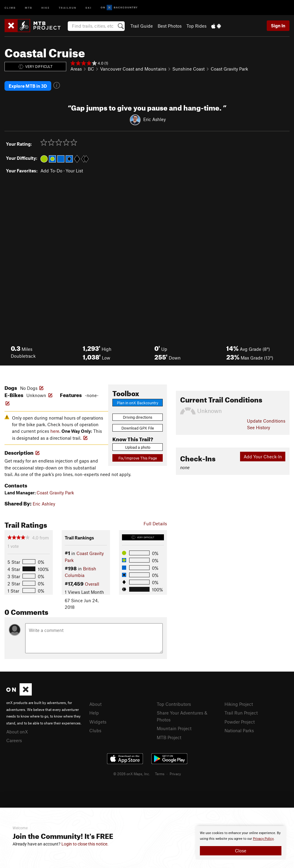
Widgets (98, 721)
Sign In (278, 26)
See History (258, 427)
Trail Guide (142, 26)
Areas (76, 69)
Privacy (175, 773)
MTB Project (169, 737)
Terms (160, 773)
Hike (46, 7)
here (55, 431)
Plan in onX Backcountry (138, 402)
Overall (92, 584)
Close (241, 851)
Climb (10, 7)
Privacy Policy (263, 839)
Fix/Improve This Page (138, 458)
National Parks (239, 730)
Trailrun (68, 7)
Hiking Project (239, 704)
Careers (14, 740)
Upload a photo (138, 447)
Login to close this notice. (85, 844)
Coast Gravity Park (229, 69)
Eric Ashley (154, 119)
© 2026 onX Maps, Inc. (132, 773)
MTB (29, 7)
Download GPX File (138, 428)
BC (91, 69)
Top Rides (196, 26)
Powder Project (240, 721)
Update (266, 420)
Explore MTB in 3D (28, 86)
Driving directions (138, 417)
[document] (241, 843)
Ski (89, 7)
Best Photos (170, 26)
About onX (17, 731)
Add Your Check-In (263, 456)
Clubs (95, 730)
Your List (74, 170)
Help (94, 712)
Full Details (155, 523)
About (95, 704)
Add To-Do (51, 170)
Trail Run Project (241, 712)
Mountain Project (174, 728)
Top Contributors (174, 704)
